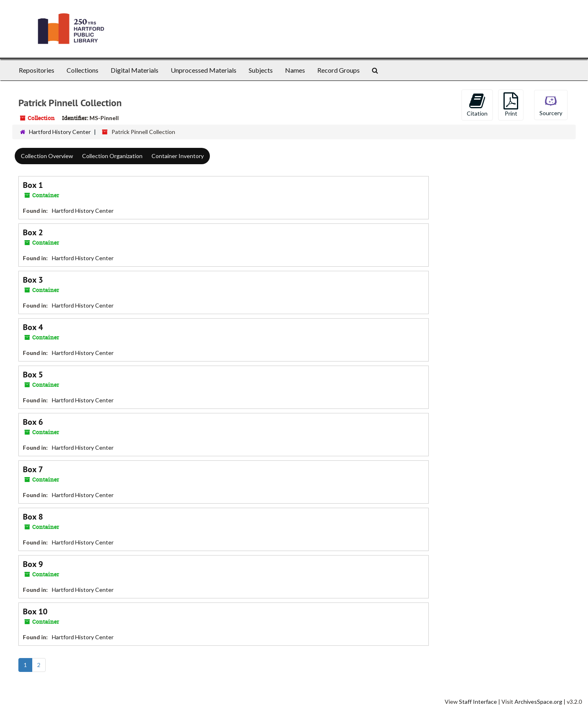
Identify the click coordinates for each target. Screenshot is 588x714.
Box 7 (33, 469)
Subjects (261, 70)
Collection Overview (47, 156)
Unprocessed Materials (204, 70)
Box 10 (35, 611)
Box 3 (33, 280)
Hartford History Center (60, 132)
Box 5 (33, 375)
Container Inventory (178, 156)
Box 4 (33, 327)
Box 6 (33, 422)
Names (295, 70)
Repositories (37, 70)
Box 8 (33, 517)
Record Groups (339, 70)
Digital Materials (135, 70)
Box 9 (33, 564)
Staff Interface (478, 702)
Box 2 (33, 232)
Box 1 (33, 185)
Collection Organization (112, 156)
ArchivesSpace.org (538, 702)
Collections (82, 70)
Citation (477, 105)
